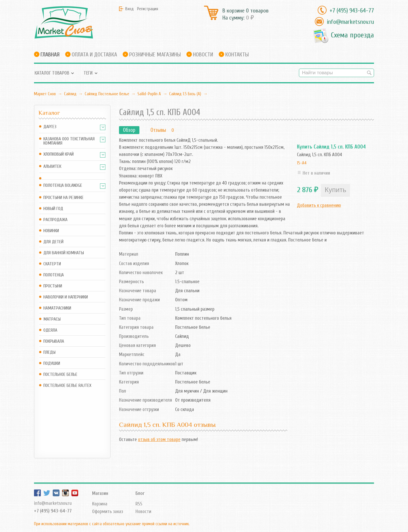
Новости (203, 55)
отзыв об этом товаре (159, 439)
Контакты (237, 55)
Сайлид (70, 94)
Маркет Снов (45, 94)
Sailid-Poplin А (149, 94)
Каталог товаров (52, 73)
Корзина (100, 484)
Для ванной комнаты (64, 253)
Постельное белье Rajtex (67, 386)
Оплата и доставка (94, 55)
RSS (139, 484)
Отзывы (158, 130)
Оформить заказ (108, 492)
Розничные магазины (155, 55)
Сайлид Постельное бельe (107, 94)
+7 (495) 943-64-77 (352, 10)
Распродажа (55, 220)
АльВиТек (52, 167)
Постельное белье (60, 375)
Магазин (100, 473)
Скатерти (52, 264)
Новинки (51, 231)
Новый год (53, 209)
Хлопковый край (59, 154)
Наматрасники (57, 308)
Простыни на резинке (63, 198)
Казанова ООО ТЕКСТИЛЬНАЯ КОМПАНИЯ (69, 141)
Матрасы (52, 319)
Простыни (53, 286)
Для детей (53, 242)
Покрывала (54, 341)
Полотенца (54, 275)
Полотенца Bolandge (63, 186)
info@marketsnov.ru (350, 22)
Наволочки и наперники (66, 297)
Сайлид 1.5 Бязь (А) (185, 94)
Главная (50, 55)
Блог (140, 473)
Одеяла (50, 330)
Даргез (50, 127)
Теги (88, 73)
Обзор (129, 130)
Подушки (52, 364)
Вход (129, 9)
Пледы (49, 352)
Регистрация (148, 9)
